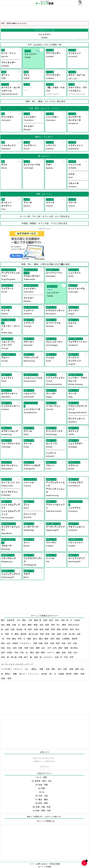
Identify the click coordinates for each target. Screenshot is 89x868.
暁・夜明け (6, 674)
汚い (27, 669)
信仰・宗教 (18, 648)
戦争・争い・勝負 (59, 625)
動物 (36, 625)
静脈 (76, 674)
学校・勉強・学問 (14, 639)
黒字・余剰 (63, 669)
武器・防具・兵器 (58, 643)
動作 (3, 620)
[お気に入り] (19, 50)
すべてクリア (44, 767)
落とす (22, 674)
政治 (35, 639)
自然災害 (11, 620)
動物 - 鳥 (38, 620)
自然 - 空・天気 (61, 657)
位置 (65, 634)
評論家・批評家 (65, 674)
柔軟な (34, 669)
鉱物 (59, 634)
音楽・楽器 (44, 625)
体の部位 (74, 648)
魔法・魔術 (44, 639)
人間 (30, 620)
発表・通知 (51, 669)
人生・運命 (21, 620)
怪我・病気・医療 (42, 629)
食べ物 (72, 634)
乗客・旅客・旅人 (77, 669)
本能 (82, 674)
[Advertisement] (44, 13)
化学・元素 (72, 643)
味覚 (3, 648)
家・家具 (28, 629)
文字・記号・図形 (55, 648)
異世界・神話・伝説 (43, 781)
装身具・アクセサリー (22, 643)
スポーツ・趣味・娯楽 (56, 653)
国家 (42, 669)
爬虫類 (24, 634)
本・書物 (15, 634)
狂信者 (44, 674)
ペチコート (18, 669)
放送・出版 (10, 629)
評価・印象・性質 (41, 643)
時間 (7, 634)
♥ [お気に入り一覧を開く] (86, 862)
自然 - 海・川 (67, 620)
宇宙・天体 (19, 653)
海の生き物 (33, 634)
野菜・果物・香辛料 (60, 629)
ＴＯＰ (32, 864)
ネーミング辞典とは (46, 821)
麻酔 (15, 674)
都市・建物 (27, 625)
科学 (72, 657)
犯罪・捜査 (55, 639)
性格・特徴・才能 (48, 634)
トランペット (33, 674)
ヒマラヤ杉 (6, 669)
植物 (66, 648)
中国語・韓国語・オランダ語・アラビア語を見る (44, 223)
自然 (57, 620)
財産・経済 (48, 620)
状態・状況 (29, 648)
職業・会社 (41, 648)
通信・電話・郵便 (38, 653)
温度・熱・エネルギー (44, 657)
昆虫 (9, 648)
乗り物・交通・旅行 (20, 657)
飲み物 (20, 629)
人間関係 (66, 639)
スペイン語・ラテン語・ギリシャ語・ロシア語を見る (44, 216)
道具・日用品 (7, 653)
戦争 (10, 678)
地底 (3, 678)
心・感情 (27, 639)
